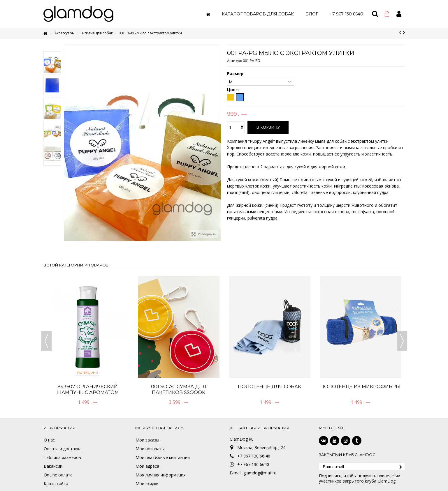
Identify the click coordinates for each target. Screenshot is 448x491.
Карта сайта (56, 484)
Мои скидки (147, 484)
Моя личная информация (161, 475)
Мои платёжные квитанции (163, 458)
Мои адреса (147, 466)
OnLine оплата (58, 475)
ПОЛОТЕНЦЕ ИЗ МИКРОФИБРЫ (360, 387)
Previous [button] (46, 341)
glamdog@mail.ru (260, 473)
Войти (399, 14)
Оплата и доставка (63, 449)
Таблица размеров (62, 458)
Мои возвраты (150, 449)
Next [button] (402, 341)
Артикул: (234, 61)
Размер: (236, 74)
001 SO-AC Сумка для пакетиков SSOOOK (179, 390)
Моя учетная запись (159, 428)
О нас (49, 440)
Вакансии (53, 466)
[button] (258, 14)
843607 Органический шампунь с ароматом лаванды (88, 392)
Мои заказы (147, 440)
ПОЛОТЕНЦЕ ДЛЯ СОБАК (269, 387)
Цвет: (234, 90)
